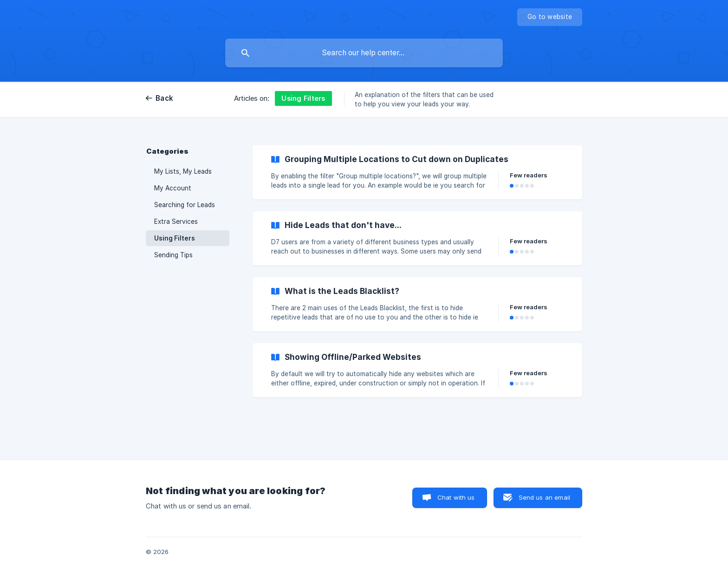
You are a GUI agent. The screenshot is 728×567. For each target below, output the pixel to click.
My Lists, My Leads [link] (183, 171)
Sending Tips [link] (173, 255)
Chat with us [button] (456, 497)
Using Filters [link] (175, 238)
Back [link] (164, 98)
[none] (550, 17)
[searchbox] (364, 53)
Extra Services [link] (176, 222)
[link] (417, 172)
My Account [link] (173, 188)
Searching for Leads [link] (185, 205)
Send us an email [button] (544, 497)
